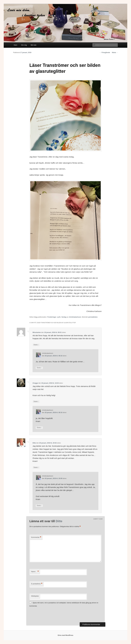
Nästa (115, 53)
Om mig (24, 45)
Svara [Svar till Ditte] (36, 467)
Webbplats (35, 596)
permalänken (93, 317)
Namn (35, 572)
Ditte (34, 443)
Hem (16, 45)
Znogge (35, 383)
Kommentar (36, 537)
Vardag (64, 317)
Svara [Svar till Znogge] (36, 402)
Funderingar (52, 317)
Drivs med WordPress (66, 635)
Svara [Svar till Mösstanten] (36, 345)
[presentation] (48, 615)
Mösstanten (37, 332)
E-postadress (37, 584)
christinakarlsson (75, 317)
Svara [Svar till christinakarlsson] (39, 368)
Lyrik (59, 317)
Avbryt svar (98, 519)
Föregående (105, 53)
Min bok (34, 45)
